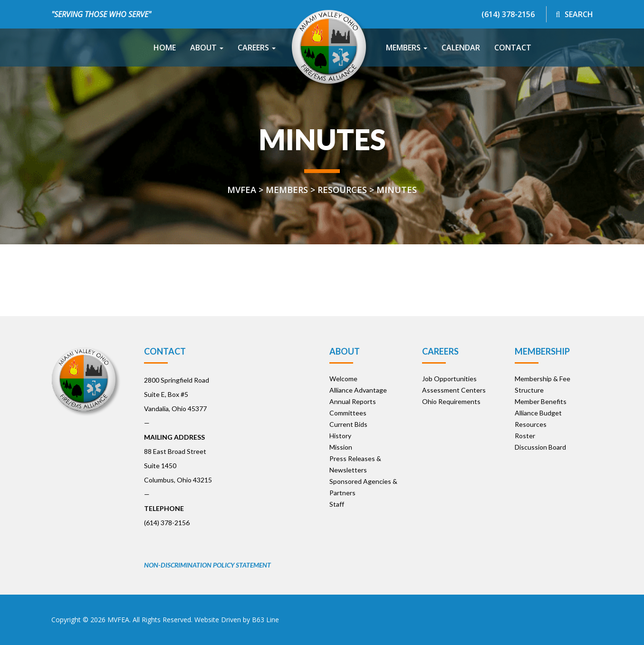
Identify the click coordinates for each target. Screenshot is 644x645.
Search (575, 14)
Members (407, 48)
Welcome (343, 379)
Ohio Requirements (451, 401)
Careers (257, 48)
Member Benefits (541, 401)
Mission (341, 447)
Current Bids (348, 424)
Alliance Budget (538, 413)
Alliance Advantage (358, 390)
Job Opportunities (449, 379)
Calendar (461, 48)
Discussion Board (540, 447)
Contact (513, 48)
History (340, 436)
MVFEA (118, 620)
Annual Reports (353, 401)
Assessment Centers (454, 390)
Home (165, 48)
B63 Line (265, 620)
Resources (531, 424)
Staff (337, 504)
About (207, 48)
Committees (348, 413)
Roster (525, 436)
